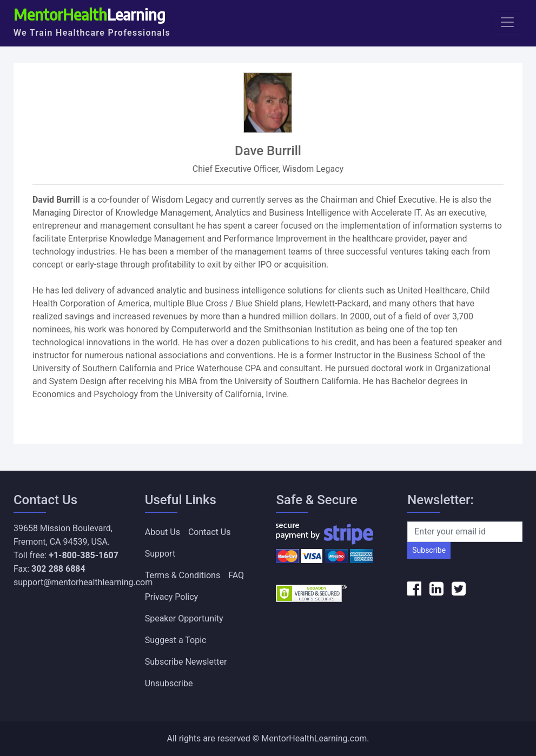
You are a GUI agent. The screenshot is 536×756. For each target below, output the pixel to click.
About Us (163, 532)
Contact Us (210, 532)
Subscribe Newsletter (186, 662)
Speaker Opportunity (184, 618)
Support (160, 554)
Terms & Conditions (183, 575)
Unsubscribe (169, 683)
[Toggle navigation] (507, 22)
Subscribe (429, 550)
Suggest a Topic (176, 640)
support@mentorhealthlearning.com (83, 582)
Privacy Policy (172, 597)
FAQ (236, 575)
